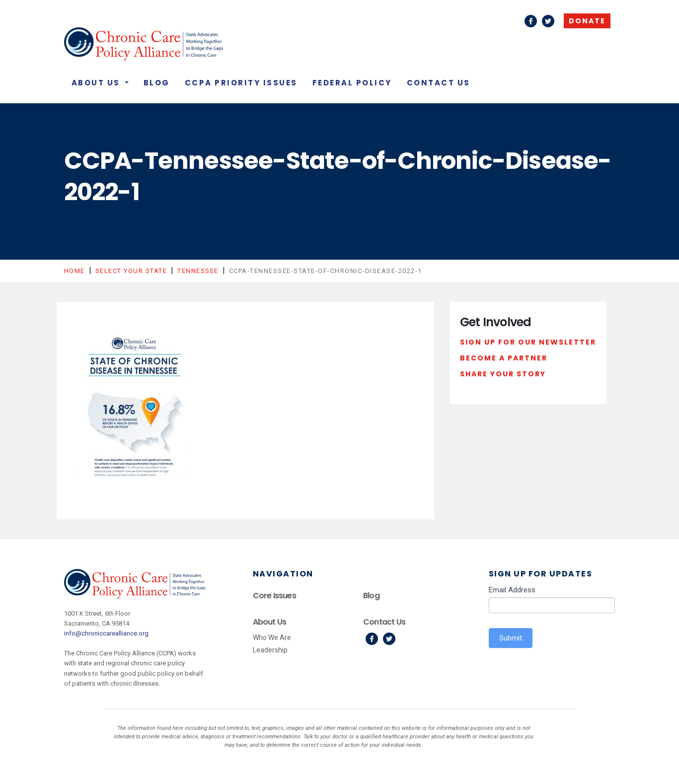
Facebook (531, 21)
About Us (97, 83)
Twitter (548, 21)
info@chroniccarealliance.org (106, 633)
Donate (587, 21)
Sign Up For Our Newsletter (528, 342)
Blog (157, 83)
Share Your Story (503, 374)
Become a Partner (504, 358)
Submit (511, 638)
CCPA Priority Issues (241, 83)
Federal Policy (352, 83)
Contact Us (439, 83)
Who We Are (272, 638)
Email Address (512, 590)
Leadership (270, 650)
